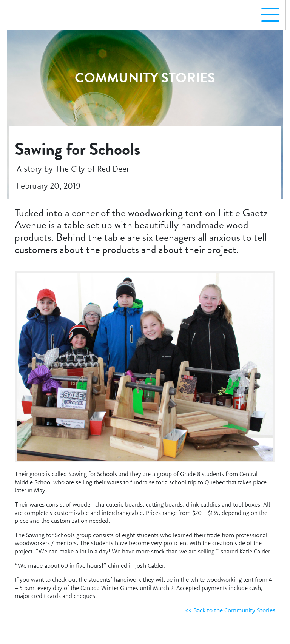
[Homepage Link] (39, 12)
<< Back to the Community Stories (230, 610)
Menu (267, 11)
